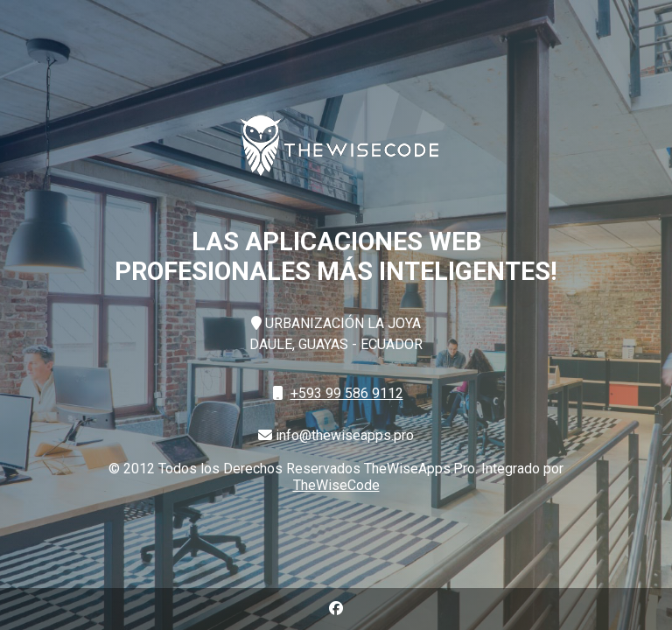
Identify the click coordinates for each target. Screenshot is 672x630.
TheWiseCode (336, 485)
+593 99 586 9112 (347, 393)
